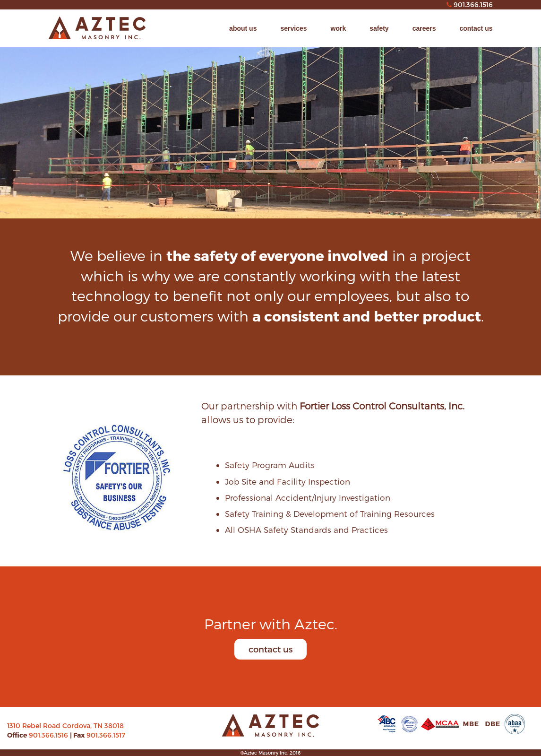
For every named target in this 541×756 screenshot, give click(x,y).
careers (424, 28)
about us (243, 28)
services (293, 28)
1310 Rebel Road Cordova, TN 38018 (65, 726)
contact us (476, 28)
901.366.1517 (106, 735)
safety (379, 28)
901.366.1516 (49, 735)
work (339, 28)
